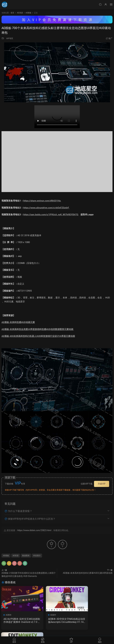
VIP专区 (10, 38)
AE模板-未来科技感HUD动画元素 (18, 322)
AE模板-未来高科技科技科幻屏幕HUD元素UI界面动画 (88, 573)
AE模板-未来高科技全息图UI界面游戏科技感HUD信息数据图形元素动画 (38, 329)
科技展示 (37, 556)
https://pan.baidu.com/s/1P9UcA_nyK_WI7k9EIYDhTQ (51, 215)
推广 (111, 38)
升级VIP (102, 484)
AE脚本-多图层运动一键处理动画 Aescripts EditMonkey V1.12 (95, 621)
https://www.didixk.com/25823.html (34, 530)
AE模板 (6, 556)
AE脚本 (9, 615)
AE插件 (47, 615)
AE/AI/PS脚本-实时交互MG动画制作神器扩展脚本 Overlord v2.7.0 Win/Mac (19, 621)
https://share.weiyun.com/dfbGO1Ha (42, 201)
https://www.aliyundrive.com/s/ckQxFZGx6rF (46, 208)
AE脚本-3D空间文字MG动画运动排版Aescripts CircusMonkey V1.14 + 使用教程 (57, 621)
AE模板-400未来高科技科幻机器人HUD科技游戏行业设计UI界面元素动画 (38, 336)
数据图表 (26, 556)
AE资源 (16, 556)
